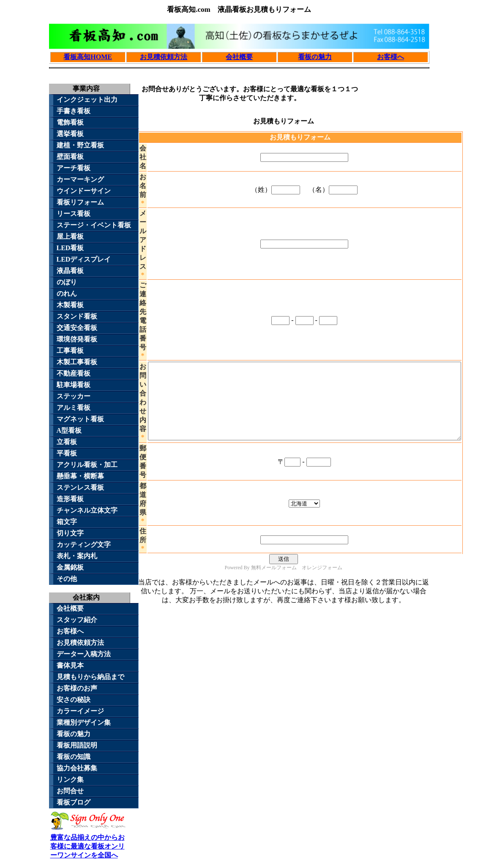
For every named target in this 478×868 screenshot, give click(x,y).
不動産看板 (74, 373)
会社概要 (239, 57)
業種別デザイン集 (84, 722)
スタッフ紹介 (77, 620)
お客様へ (391, 57)
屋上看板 (70, 236)
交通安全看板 (77, 328)
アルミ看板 (74, 408)
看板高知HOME (88, 57)
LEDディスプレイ (84, 259)
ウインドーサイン (84, 191)
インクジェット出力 (87, 100)
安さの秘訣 (74, 700)
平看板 (67, 453)
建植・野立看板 (80, 145)
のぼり (67, 282)
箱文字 (67, 522)
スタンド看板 (77, 316)
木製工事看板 (77, 362)
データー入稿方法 (84, 654)
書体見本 (70, 665)
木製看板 (70, 305)
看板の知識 (74, 757)
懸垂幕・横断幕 (80, 476)
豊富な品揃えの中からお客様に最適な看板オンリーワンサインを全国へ (88, 842)
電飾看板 (70, 122)
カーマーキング (80, 179)
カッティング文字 (84, 545)
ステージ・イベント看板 (94, 225)
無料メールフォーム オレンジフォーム (297, 583)
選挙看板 (70, 134)
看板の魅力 (315, 57)
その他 (67, 579)
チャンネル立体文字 (87, 510)
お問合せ (70, 791)
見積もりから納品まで (90, 677)
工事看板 (70, 351)
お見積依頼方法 (164, 57)
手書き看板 (74, 111)
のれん (67, 293)
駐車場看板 (74, 385)
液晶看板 (70, 271)
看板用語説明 (77, 745)
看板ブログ (74, 802)
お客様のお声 (77, 688)
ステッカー (74, 396)
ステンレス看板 (80, 487)
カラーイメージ (80, 711)
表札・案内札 (77, 556)
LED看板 (70, 248)
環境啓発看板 (77, 339)
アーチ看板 (74, 168)
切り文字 (70, 533)
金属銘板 (70, 567)
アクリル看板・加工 (87, 465)
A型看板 (69, 430)
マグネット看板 (80, 419)
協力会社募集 (77, 768)
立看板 (67, 442)
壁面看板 (70, 157)
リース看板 (74, 214)
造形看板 (70, 499)
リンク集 (70, 779)
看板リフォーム (80, 202)
